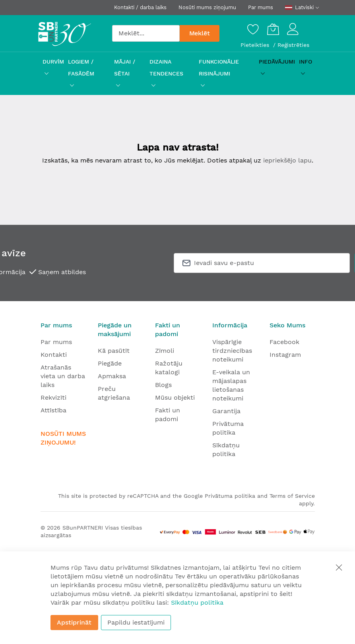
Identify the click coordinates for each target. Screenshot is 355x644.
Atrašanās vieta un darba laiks (63, 376)
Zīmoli (165, 351)
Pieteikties (256, 45)
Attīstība (53, 410)
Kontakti (54, 355)
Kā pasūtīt (114, 351)
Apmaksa (112, 376)
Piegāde (110, 363)
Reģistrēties (293, 45)
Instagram (285, 355)
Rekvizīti (53, 397)
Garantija (226, 411)
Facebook (284, 342)
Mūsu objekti (175, 397)
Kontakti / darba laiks (140, 7)
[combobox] (146, 33)
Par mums (261, 7)
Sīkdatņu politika (197, 602)
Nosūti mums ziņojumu (207, 7)
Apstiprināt (74, 622)
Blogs (163, 385)
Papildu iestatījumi (136, 622)
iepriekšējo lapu (287, 160)
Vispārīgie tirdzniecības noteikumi (232, 351)
